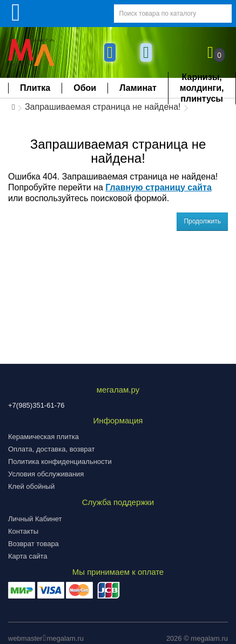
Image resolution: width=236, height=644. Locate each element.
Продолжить (202, 221)
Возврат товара (33, 544)
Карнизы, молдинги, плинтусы (202, 88)
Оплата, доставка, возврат (51, 449)
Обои (85, 88)
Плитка (35, 88)
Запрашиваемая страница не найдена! (103, 107)
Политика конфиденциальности (60, 462)
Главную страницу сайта (159, 187)
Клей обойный (31, 486)
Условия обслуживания (46, 474)
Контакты (23, 531)
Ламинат (138, 88)
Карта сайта (28, 556)
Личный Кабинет (35, 519)
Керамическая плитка (43, 437)
